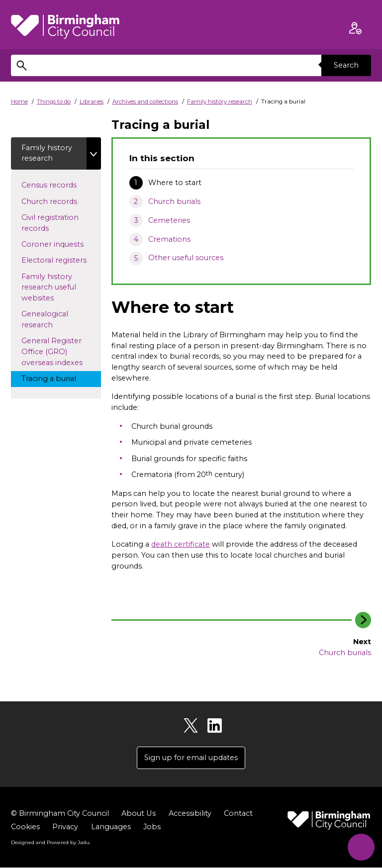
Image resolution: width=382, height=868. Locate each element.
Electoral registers (61, 260)
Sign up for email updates (191, 758)
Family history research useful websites (49, 287)
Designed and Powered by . (51, 842)
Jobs (152, 827)
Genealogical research (46, 320)
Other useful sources (186, 258)
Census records (58, 185)
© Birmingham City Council (60, 813)
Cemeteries (169, 220)
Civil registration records (50, 223)
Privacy (65, 827)
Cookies (25, 827)
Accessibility (190, 813)
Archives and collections (145, 101)
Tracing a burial (58, 378)
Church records (58, 201)
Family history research (220, 101)
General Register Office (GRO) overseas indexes (61, 352)
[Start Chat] (361, 847)
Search (346, 65)
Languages (111, 827)
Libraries (92, 101)
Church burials (174, 201)
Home (19, 101)
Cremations (169, 239)
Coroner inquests (61, 244)
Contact (238, 813)
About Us (138, 813)
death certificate (181, 544)
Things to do (54, 101)
